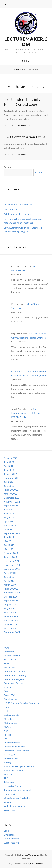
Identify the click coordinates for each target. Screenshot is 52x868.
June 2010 (9, 577)
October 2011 (11, 529)
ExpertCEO (9, 695)
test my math (10, 209)
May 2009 (9, 608)
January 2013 (10, 494)
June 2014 (9, 470)
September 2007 (12, 632)
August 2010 (10, 573)
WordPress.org (11, 843)
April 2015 (9, 466)
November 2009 (12, 593)
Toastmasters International (17, 790)
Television (9, 782)
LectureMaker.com (26, 42)
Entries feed (10, 835)
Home (16, 69)
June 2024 (9, 462)
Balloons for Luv (12, 656)
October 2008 (11, 624)
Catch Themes (37, 864)
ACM (6, 648)
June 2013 (9, 486)
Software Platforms (13, 770)
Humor (7, 707)
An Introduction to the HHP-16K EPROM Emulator (26, 413)
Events (7, 691)
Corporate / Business (14, 683)
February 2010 (11, 589)
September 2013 (12, 478)
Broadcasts (9, 667)
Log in (7, 831)
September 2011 (12, 533)
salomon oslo (18, 371)
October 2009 (11, 597)
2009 (24, 69)
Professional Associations (17, 751)
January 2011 (10, 557)
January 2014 (10, 474)
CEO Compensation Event (24, 137)
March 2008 (10, 628)
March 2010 (10, 585)
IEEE (6, 711)
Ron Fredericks (11, 758)
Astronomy (9, 652)
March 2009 (10, 612)
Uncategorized (11, 794)
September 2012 (12, 506)
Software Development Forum (19, 766)
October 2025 (11, 458)
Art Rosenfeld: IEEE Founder (18, 214)
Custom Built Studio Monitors (19, 204)
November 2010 (12, 565)
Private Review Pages (14, 747)
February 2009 (11, 616)
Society (7, 762)
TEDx (7, 778)
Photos (7, 735)
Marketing (9, 719)
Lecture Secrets (11, 715)
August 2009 (10, 605)
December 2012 (12, 498)
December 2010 (12, 561)
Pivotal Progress (12, 743)
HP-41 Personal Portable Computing (22, 703)
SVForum (8, 774)
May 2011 (9, 541)
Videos (7, 802)
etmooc (8, 687)
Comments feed (12, 839)
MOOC (7, 727)
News (7, 731)
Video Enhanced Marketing (17, 798)
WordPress (9, 810)
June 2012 (9, 513)
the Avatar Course (13, 786)
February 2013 (11, 490)
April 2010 (9, 581)
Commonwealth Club (14, 671)
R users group (11, 754)
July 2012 (9, 510)
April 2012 (9, 521)
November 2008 (12, 620)
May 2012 (9, 517)
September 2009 (12, 601)
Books (7, 663)
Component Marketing (15, 675)
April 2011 (9, 545)
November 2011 (12, 525)
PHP (6, 739)
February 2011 (11, 553)
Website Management (15, 806)
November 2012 (12, 502)
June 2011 (9, 537)
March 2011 (10, 549)
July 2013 (9, 482)
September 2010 (12, 569)
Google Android (12, 699)
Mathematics (10, 723)
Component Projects (14, 679)
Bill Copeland (10, 659)
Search (7, 167)
